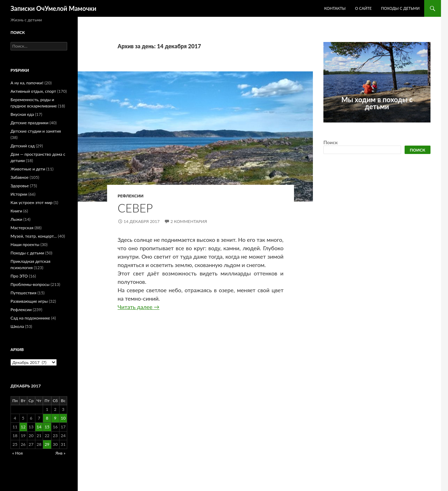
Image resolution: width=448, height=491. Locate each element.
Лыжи (16, 219)
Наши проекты (25, 244)
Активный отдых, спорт (33, 91)
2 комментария (189, 221)
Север (135, 208)
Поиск (331, 142)
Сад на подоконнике (30, 318)
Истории (19, 194)
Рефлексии (131, 196)
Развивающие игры (29, 301)
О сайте (363, 8)
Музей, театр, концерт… (34, 236)
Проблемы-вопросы (30, 284)
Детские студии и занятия (36, 131)
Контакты (335, 8)
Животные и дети (28, 169)
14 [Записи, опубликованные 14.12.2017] (39, 427)
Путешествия (23, 293)
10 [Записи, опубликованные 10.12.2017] (63, 418)
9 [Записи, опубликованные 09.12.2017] (55, 418)
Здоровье (20, 186)
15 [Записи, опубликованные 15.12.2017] (47, 427)
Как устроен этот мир (31, 202)
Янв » (60, 453)
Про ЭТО (19, 276)
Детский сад (23, 146)
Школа (17, 326)
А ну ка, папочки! (27, 83)
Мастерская (22, 228)
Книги (16, 211)
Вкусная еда (22, 114)
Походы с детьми (400, 8)
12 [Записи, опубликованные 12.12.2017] (23, 427)
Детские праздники (29, 123)
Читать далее (138, 307)
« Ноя (17, 453)
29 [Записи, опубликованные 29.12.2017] (47, 444)
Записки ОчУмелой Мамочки (53, 8)
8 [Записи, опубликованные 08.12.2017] (47, 418)
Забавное (20, 177)
